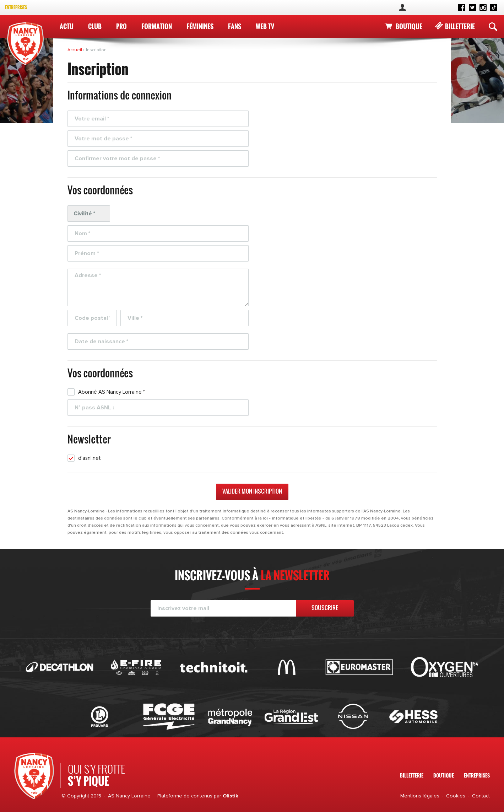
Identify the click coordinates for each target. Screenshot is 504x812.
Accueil (75, 50)
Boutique (409, 26)
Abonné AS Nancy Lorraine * (112, 392)
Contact (481, 796)
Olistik (231, 796)
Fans (235, 26)
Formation (157, 26)
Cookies (456, 796)
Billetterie (460, 26)
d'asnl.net (90, 458)
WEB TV (265, 26)
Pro (121, 26)
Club (95, 26)
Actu (67, 26)
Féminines (200, 26)
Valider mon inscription (252, 491)
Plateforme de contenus (185, 796)
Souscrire (325, 608)
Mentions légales (420, 796)
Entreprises (16, 7)
